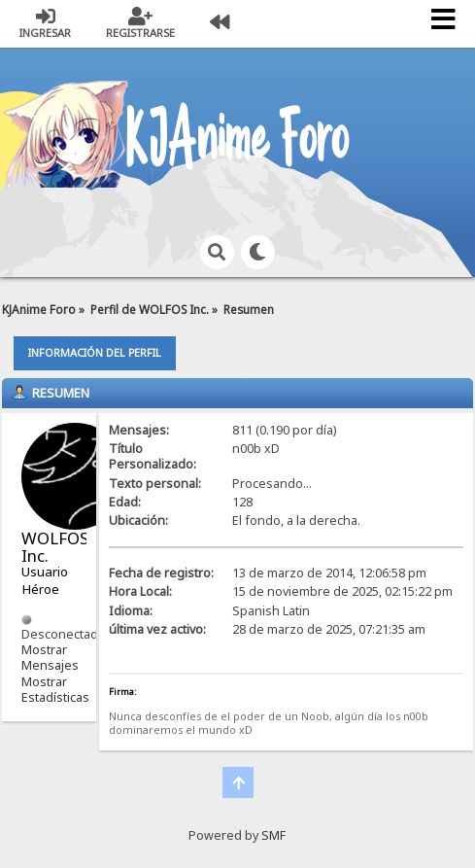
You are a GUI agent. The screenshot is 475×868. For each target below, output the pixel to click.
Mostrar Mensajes (50, 658)
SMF (273, 835)
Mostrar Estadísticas (55, 690)
